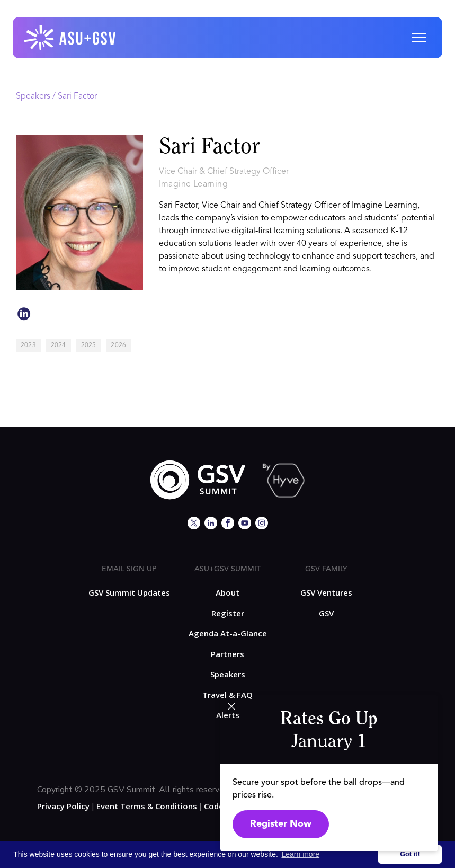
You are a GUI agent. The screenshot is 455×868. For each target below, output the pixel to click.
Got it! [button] (410, 854)
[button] (419, 38)
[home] (70, 38)
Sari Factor (77, 96)
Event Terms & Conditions (147, 806)
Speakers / (37, 96)
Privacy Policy (63, 806)
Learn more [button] (301, 854)
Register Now (281, 824)
